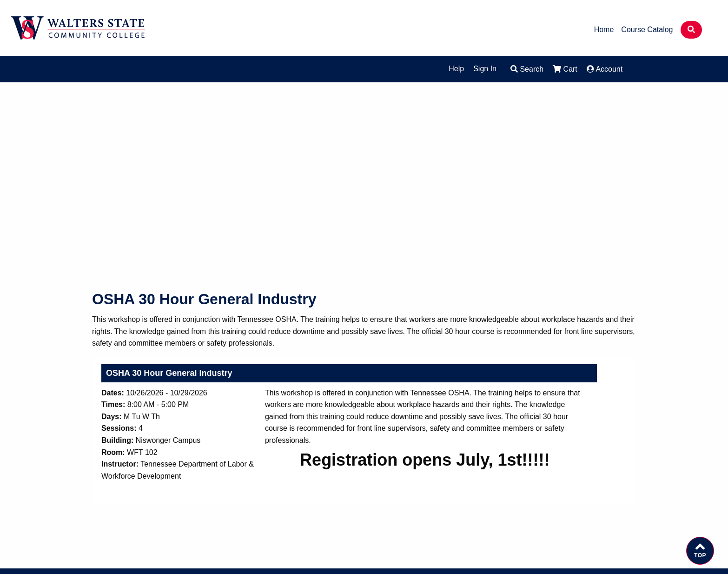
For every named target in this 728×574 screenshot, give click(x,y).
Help (456, 69)
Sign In (485, 69)
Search (527, 69)
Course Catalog (647, 30)
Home (604, 30)
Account (605, 69)
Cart (565, 69)
